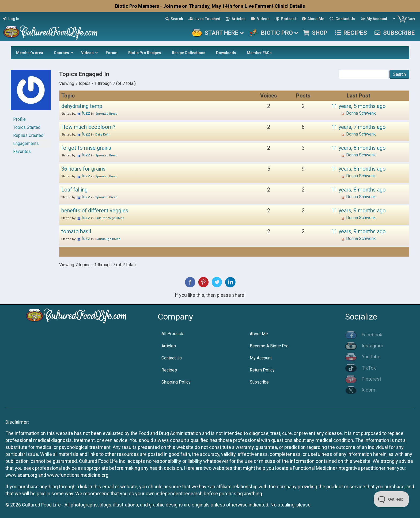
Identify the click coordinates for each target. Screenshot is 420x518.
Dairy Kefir (102, 135)
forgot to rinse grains (86, 148)
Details (297, 6)
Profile (19, 119)
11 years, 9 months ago (359, 211)
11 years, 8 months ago (359, 148)
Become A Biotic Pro (269, 346)
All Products (173, 334)
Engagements (26, 143)
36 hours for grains (83, 169)
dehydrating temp (82, 106)
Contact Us (172, 358)
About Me (259, 334)
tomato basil (76, 231)
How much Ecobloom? (88, 127)
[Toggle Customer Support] (391, 499)
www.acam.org (21, 475)
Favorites (22, 151)
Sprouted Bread (106, 114)
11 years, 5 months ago (359, 106)
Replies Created (28, 135)
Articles (169, 346)
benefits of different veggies (95, 211)
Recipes (169, 370)
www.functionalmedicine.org (78, 475)
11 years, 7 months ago (359, 127)
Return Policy (262, 370)
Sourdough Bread (108, 239)
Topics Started (27, 127)
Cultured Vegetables (110, 218)
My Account (261, 358)
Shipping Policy (176, 382)
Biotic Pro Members (137, 6)
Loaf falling (74, 190)
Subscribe (259, 382)
